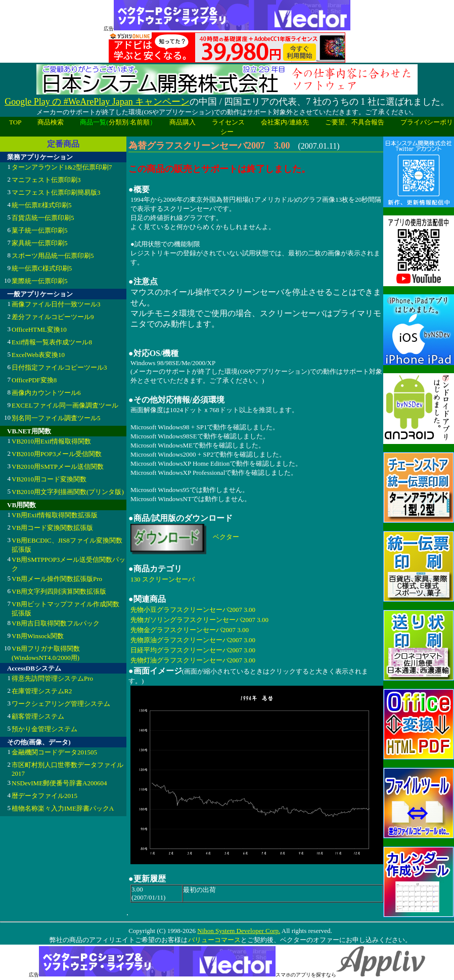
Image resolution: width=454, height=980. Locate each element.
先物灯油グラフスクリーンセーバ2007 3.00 (193, 660)
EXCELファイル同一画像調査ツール (65, 405)
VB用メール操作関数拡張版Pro (57, 579)
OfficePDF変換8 (34, 380)
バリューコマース (214, 940)
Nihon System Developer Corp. (239, 931)
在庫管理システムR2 (42, 691)
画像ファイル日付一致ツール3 (56, 304)
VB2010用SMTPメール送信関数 (58, 466)
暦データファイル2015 (44, 796)
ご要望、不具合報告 (355, 122)
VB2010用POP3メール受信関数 (57, 454)
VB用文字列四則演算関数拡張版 (59, 591)
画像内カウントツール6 (46, 393)
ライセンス (228, 122)
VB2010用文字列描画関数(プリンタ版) (68, 492)
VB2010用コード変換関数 (49, 479)
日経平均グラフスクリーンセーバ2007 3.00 (193, 650)
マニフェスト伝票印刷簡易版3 (56, 192)
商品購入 (183, 122)
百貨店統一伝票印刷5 (43, 218)
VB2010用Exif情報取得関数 (51, 441)
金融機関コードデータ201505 (54, 752)
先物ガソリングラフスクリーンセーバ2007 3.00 (199, 620)
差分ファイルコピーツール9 (53, 317)
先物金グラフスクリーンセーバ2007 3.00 (190, 630)
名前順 (140, 122)
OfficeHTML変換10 (39, 329)
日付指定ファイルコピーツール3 (59, 367)
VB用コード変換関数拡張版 (52, 528)
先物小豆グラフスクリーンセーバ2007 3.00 (193, 610)
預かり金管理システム (44, 729)
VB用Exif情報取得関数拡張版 (55, 515)
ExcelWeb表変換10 (38, 355)
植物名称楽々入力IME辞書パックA (63, 808)
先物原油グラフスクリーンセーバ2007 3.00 (193, 640)
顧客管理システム (38, 716)
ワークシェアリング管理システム (61, 704)
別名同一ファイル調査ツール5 (56, 418)
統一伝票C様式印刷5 (42, 268)
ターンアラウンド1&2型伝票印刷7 (62, 167)
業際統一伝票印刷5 (40, 281)
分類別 (119, 122)
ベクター (226, 537)
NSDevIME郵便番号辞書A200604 (59, 783)
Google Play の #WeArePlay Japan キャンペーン (97, 102)
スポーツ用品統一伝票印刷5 (53, 256)
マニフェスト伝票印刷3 (46, 180)
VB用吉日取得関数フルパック (56, 623)
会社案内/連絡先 (285, 122)
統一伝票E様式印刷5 (41, 205)
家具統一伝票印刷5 (40, 243)
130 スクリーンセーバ (163, 579)
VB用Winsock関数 (38, 636)
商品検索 (51, 122)
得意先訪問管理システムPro (52, 678)
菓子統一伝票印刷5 (40, 230)
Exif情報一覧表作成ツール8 (52, 342)
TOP (15, 122)
